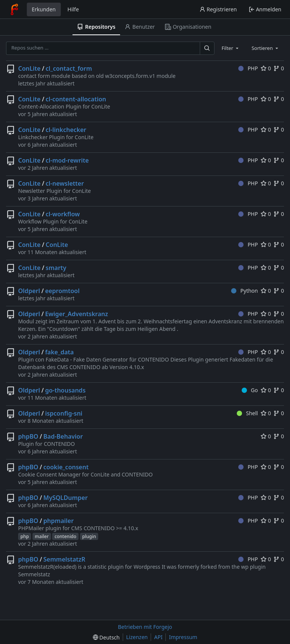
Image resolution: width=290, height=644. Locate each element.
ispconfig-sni (64, 413)
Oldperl (29, 291)
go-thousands (65, 390)
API (158, 637)
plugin (89, 536)
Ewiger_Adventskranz (76, 314)
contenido (65, 536)
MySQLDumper (66, 498)
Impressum (183, 637)
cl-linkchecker (66, 130)
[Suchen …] (207, 48)
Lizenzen (137, 637)
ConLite (29, 68)
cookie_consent (66, 467)
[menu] (106, 637)
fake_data (59, 352)
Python (244, 291)
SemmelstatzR (64, 559)
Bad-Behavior (63, 436)
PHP (248, 68)
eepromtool (62, 291)
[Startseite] (14, 9)
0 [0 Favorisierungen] (266, 68)
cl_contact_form (69, 68)
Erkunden (44, 9)
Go (250, 390)
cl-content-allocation (76, 99)
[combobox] (231, 48)
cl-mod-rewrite (67, 160)
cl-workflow (63, 214)
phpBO (28, 436)
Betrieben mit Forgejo (145, 627)
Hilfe (73, 9)
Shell (247, 413)
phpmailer (59, 521)
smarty (56, 268)
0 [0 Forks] (279, 68)
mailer (42, 536)
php (25, 536)
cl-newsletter (65, 183)
